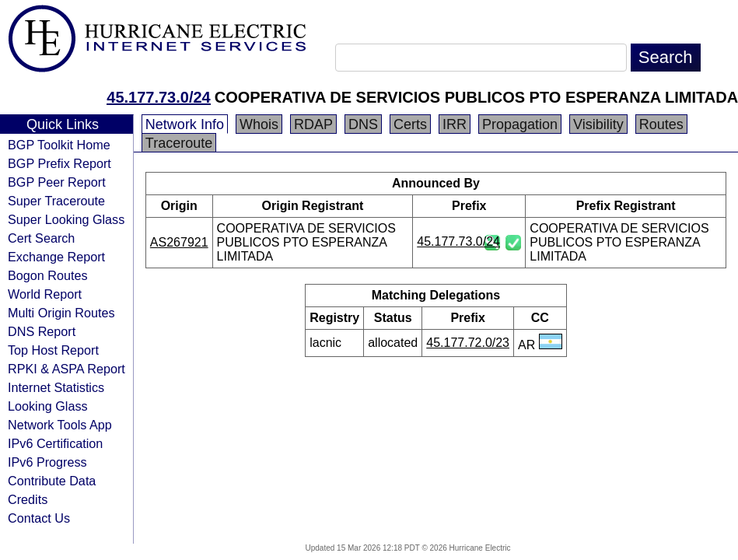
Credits (28, 499)
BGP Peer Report (57, 182)
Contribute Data (52, 481)
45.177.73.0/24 (158, 97)
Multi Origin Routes (61, 313)
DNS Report (42, 331)
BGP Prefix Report (59, 163)
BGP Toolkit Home (59, 145)
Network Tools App (60, 425)
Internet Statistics (56, 387)
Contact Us (39, 518)
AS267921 (179, 242)
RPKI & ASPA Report (66, 369)
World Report (45, 294)
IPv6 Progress (47, 462)
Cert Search (41, 238)
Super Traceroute (56, 201)
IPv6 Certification (55, 443)
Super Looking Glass (66, 219)
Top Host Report (53, 350)
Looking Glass (48, 406)
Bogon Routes (48, 275)
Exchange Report (56, 257)
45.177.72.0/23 (468, 343)
